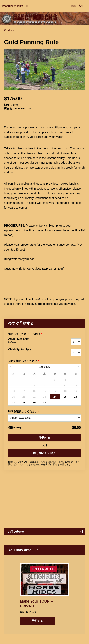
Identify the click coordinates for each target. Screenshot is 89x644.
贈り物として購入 (45, 453)
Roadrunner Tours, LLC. (16, 6)
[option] (44, 594)
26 (75, 397)
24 (55, 397)
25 (65, 397)
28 (24, 403)
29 (34, 403)
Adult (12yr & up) (30, 340)
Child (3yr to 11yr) (30, 351)
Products (9, 30)
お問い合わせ (16, 532)
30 (44, 403)
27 (13, 403)
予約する (45, 438)
